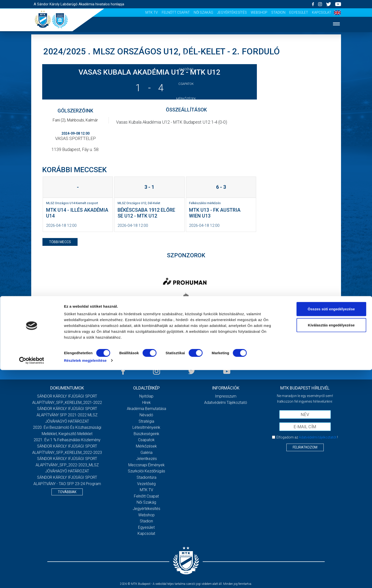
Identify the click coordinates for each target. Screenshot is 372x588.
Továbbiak (67, 492)
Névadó (146, 415)
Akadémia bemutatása (146, 409)
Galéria (186, 114)
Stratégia (146, 421)
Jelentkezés (186, 128)
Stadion (278, 12)
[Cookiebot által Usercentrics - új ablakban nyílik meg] (32, 578)
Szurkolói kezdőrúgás (146, 471)
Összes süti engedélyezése (331, 527)
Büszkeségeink (146, 434)
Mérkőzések (186, 99)
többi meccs (60, 242)
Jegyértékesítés (232, 12)
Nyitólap (186, 39)
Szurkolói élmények (186, 143)
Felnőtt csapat (176, 12)
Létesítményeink (146, 427)
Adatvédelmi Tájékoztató (226, 403)
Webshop (259, 12)
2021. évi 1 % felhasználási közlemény (67, 440)
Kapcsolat (322, 12)
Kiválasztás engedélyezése (331, 543)
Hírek (186, 54)
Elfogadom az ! (307, 437)
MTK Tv (152, 12)
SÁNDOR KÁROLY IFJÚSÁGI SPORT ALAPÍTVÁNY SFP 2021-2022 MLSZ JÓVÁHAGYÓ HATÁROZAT (67, 415)
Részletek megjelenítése (85, 578)
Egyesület (299, 12)
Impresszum (226, 396)
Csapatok (186, 84)
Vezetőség (186, 158)
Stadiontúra (146, 477)
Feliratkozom (305, 447)
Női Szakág (203, 12)
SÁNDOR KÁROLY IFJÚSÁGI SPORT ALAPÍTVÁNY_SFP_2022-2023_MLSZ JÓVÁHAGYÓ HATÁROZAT (67, 465)
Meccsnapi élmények (146, 465)
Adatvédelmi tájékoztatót (318, 437)
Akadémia (186, 69)
